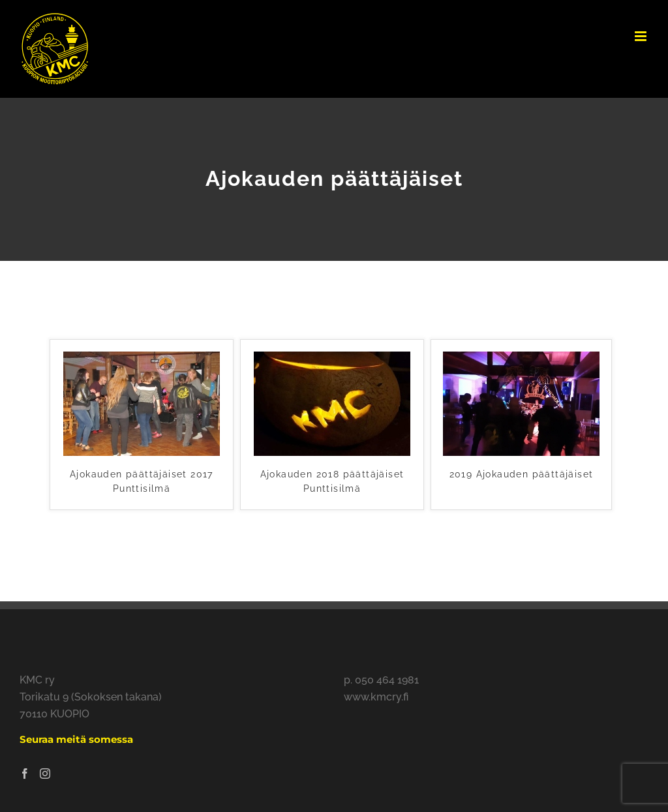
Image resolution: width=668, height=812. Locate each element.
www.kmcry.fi (376, 697)
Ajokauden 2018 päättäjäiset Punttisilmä (332, 481)
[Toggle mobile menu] (642, 36)
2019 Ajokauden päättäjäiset (522, 474)
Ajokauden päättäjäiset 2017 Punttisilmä (142, 481)
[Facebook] (25, 774)
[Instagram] (45, 774)
